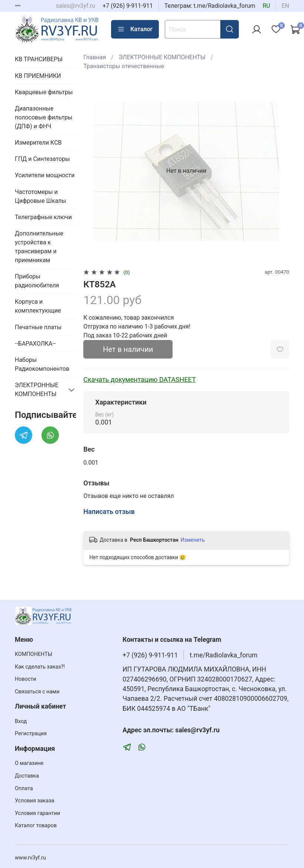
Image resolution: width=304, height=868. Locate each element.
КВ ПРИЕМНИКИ (38, 76)
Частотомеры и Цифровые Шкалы (41, 196)
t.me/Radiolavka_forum (223, 655)
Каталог (135, 29)
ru (266, 6)
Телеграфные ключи (43, 217)
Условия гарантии (37, 813)
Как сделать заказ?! (40, 667)
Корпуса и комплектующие (38, 306)
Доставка (27, 776)
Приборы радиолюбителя (37, 281)
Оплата (24, 788)
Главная (95, 57)
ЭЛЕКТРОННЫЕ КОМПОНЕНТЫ (162, 57)
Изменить (193, 540)
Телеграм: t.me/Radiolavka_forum (210, 6)
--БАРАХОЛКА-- (35, 344)
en (285, 6)
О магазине (29, 763)
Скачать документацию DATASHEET (140, 379)
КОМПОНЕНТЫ (34, 654)
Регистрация (31, 734)
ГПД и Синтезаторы (42, 159)
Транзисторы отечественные (124, 66)
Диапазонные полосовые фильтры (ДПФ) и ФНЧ (44, 117)
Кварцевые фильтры (44, 92)
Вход (21, 721)
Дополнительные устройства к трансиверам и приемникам (39, 247)
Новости (26, 679)
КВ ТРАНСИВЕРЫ (39, 59)
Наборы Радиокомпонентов (42, 364)
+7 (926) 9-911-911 (128, 6)
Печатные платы (38, 327)
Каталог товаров (36, 826)
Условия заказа (35, 801)
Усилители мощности (45, 175)
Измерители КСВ (38, 143)
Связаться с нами (37, 692)
